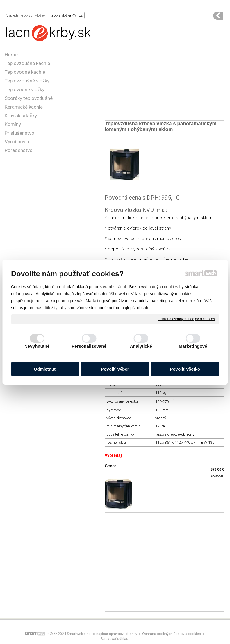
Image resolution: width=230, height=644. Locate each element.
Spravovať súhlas (114, 639)
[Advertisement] (164, 71)
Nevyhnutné (37, 346)
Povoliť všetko (185, 369)
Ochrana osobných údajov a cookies (186, 319)
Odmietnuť (45, 369)
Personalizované (89, 346)
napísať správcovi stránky (117, 634)
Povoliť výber (115, 369)
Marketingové (193, 346)
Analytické (141, 346)
